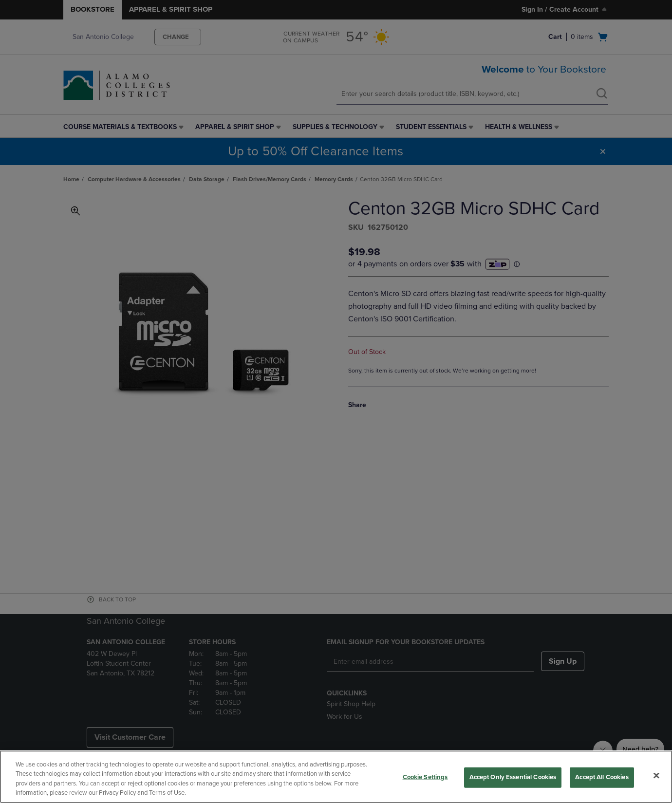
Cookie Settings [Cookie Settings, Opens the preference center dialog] (425, 777)
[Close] (656, 775)
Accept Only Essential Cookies (513, 777)
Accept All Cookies (602, 777)
